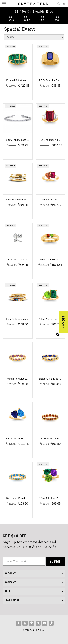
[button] (63, 322)
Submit (56, 561)
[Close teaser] (58, 334)
